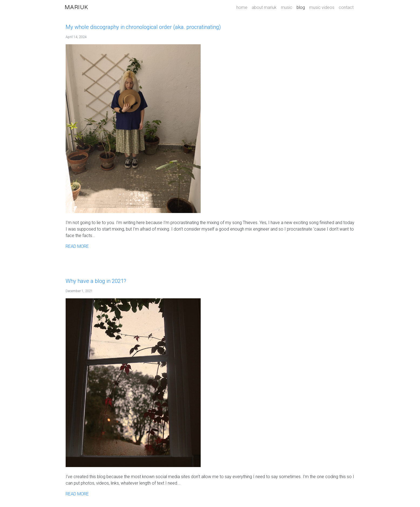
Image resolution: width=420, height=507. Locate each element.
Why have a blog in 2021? (96, 281)
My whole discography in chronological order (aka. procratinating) (143, 27)
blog (301, 7)
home (242, 7)
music (287, 7)
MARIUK (76, 8)
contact (346, 7)
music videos (322, 7)
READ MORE (77, 246)
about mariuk (264, 7)
